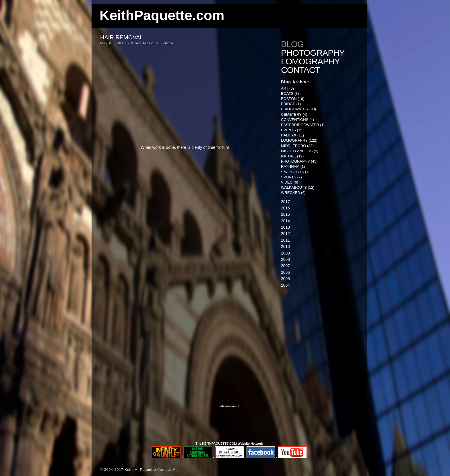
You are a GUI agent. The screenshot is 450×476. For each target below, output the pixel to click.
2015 (285, 214)
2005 (285, 279)
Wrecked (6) (293, 193)
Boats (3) (290, 94)
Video (168, 43)
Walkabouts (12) (298, 187)
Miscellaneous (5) (300, 151)
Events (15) (292, 130)
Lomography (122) (299, 140)
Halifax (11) (292, 135)
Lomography (310, 61)
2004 (285, 285)
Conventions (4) (297, 120)
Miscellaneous (144, 43)
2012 (285, 234)
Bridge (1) (291, 104)
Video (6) (290, 182)
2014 (285, 221)
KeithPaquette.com (162, 15)
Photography (313, 53)
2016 (285, 208)
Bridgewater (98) (298, 109)
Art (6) (287, 88)
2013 (285, 227)
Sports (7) (291, 177)
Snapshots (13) (296, 172)
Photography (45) (299, 161)
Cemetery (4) (294, 114)
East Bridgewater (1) (303, 125)
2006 (285, 272)
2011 (285, 240)
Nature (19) (292, 156)
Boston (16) (293, 99)
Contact (300, 70)
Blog (292, 44)
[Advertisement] (317, 337)
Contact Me (167, 470)
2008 (285, 259)
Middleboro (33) (297, 146)
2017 (285, 202)
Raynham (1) (293, 166)
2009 (285, 253)
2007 (285, 266)
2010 (285, 246)
